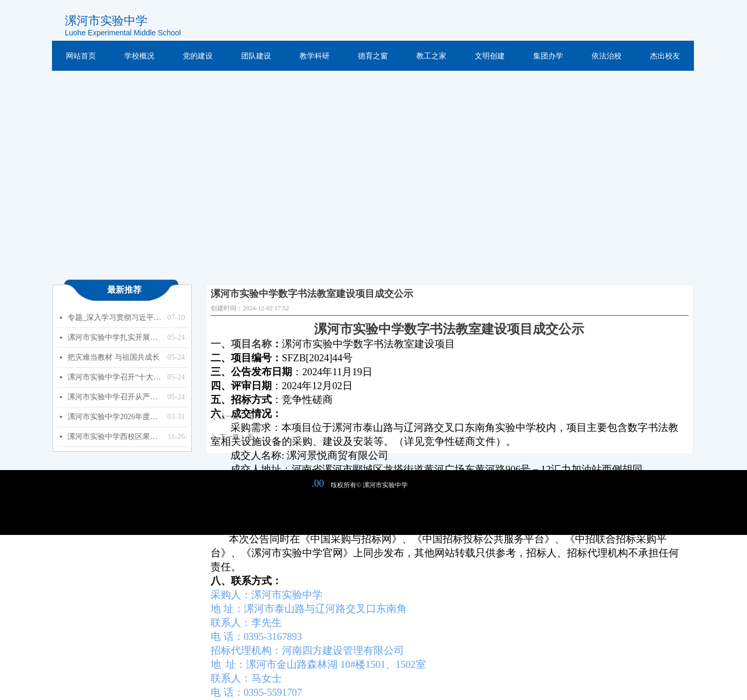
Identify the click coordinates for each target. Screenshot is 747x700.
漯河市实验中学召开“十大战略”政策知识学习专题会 (115, 377)
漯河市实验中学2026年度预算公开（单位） (115, 417)
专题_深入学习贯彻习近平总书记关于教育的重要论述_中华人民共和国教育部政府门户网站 (115, 318)
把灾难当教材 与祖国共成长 (114, 357)
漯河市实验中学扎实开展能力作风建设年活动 (115, 337)
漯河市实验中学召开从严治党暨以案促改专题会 (115, 397)
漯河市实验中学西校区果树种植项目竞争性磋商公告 (115, 437)
